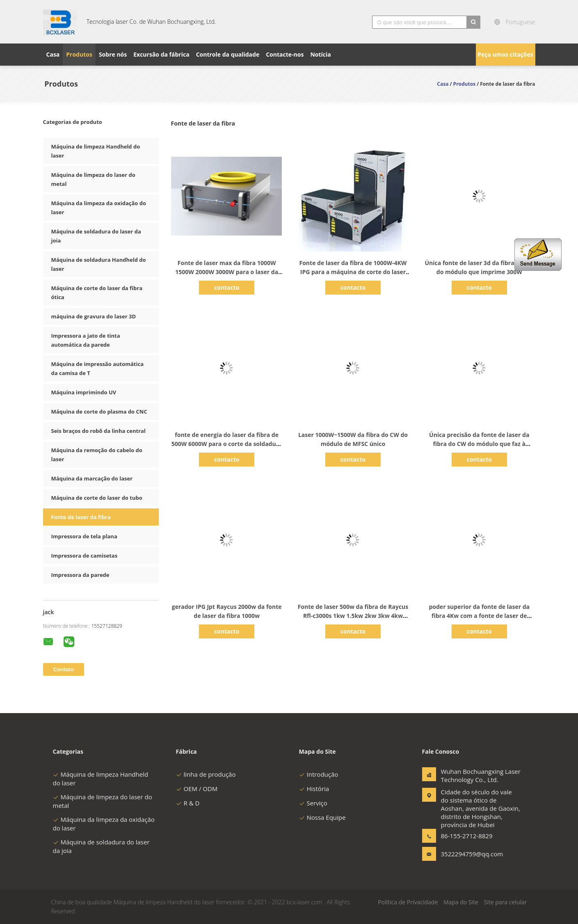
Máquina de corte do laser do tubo (97, 498)
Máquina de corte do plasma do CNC (99, 412)
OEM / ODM (197, 789)
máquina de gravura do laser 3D (94, 316)
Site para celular (506, 902)
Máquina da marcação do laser (92, 478)
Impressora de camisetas (85, 556)
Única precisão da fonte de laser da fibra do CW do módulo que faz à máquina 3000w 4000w (479, 444)
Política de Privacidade (408, 902)
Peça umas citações (505, 54)
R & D (188, 803)
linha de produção (206, 774)
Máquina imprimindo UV (84, 392)
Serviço (313, 803)
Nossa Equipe (322, 817)
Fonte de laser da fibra (81, 517)
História (314, 789)
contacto (227, 287)
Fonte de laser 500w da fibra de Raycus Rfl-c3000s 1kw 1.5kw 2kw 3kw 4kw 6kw (353, 616)
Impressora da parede (80, 575)
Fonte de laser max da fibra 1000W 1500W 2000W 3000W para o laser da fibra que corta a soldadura (227, 272)
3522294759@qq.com (467, 854)
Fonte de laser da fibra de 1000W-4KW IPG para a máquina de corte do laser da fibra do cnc (353, 272)
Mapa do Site (461, 902)
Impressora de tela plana (84, 536)
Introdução (319, 774)
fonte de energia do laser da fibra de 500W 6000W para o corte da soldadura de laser (227, 444)
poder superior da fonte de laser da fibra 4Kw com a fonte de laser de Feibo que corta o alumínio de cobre (479, 616)
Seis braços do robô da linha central (98, 431)
